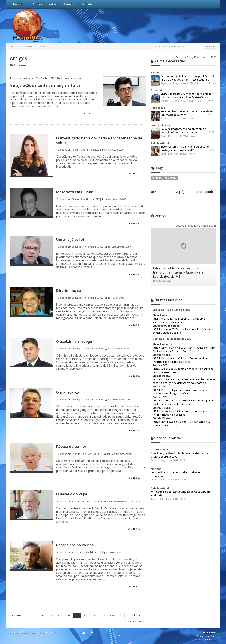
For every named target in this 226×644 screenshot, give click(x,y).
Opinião (42, 46)
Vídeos (53, 4)
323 (103, 615)
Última (136, 615)
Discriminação (69, 290)
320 (77, 615)
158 (34, 615)
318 (60, 615)
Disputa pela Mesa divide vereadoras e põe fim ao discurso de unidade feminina (184, 402)
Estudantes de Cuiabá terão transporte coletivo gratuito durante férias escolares (184, 360)
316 (42, 615)
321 (86, 615)
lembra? (166, 438)
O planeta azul (69, 392)
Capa (15, 46)
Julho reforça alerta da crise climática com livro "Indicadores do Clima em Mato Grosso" (184, 349)
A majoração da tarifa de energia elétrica (45, 85)
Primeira (17, 615)
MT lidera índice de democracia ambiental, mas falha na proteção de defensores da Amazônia (184, 381)
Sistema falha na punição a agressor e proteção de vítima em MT (185, 148)
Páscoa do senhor (71, 447)
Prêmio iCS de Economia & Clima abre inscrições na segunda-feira (179, 320)
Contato (87, 4)
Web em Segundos (206, 640)
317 (51, 615)
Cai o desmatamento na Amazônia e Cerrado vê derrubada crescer (183, 131)
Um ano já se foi (70, 239)
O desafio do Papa (72, 494)
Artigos (37, 4)
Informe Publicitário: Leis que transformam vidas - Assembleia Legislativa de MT (178, 272)
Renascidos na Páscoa (75, 545)
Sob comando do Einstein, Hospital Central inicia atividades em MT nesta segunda (187, 78)
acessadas (168, 61)
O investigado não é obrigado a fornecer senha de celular (99, 140)
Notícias (20, 4)
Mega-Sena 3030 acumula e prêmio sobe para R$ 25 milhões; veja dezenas (183, 413)
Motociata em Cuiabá (75, 192)
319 (68, 615)
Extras (69, 4)
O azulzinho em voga (74, 341)
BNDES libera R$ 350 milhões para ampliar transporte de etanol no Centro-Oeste (187, 95)
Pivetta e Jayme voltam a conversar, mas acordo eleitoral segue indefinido (180, 392)
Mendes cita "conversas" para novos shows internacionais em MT (187, 113)
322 (94, 615)
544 (120, 615)
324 (112, 615)
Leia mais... (87, 113)
